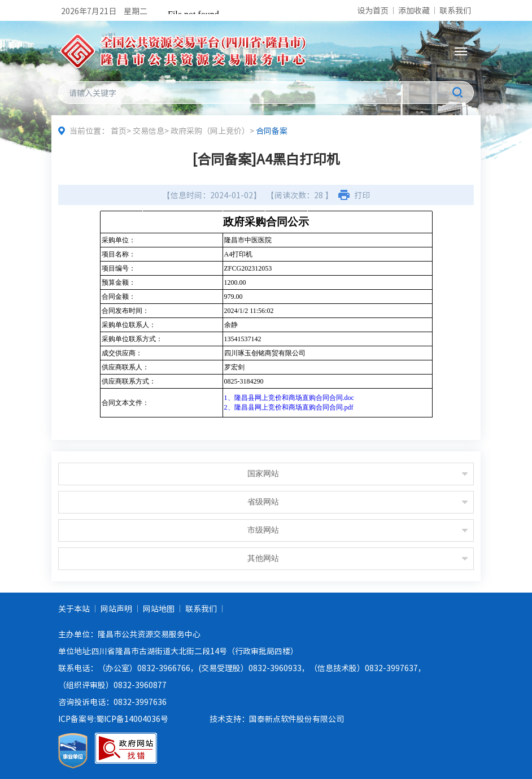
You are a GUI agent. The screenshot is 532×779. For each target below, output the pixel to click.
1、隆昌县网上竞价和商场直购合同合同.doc (289, 398)
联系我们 (455, 10)
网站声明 (116, 608)
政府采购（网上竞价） (210, 130)
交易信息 (149, 130)
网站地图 (159, 608)
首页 (119, 130)
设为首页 (373, 10)
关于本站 (74, 608)
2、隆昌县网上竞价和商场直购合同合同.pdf (289, 407)
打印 (362, 195)
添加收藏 (414, 10)
